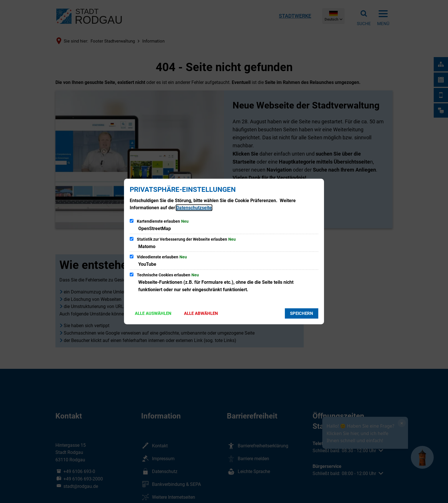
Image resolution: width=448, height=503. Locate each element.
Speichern (302, 313)
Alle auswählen (153, 313)
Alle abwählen (201, 313)
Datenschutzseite (194, 208)
